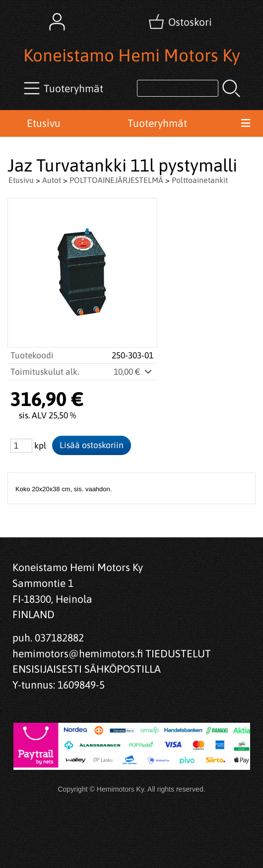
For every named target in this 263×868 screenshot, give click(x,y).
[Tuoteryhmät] (65, 88)
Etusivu (44, 123)
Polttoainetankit (200, 180)
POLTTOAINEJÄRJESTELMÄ (116, 180)
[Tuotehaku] (178, 88)
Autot (52, 180)
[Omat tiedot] (57, 22)
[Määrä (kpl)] (21, 446)
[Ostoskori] (181, 22)
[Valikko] (245, 123)
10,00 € (133, 372)
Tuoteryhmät (157, 123)
